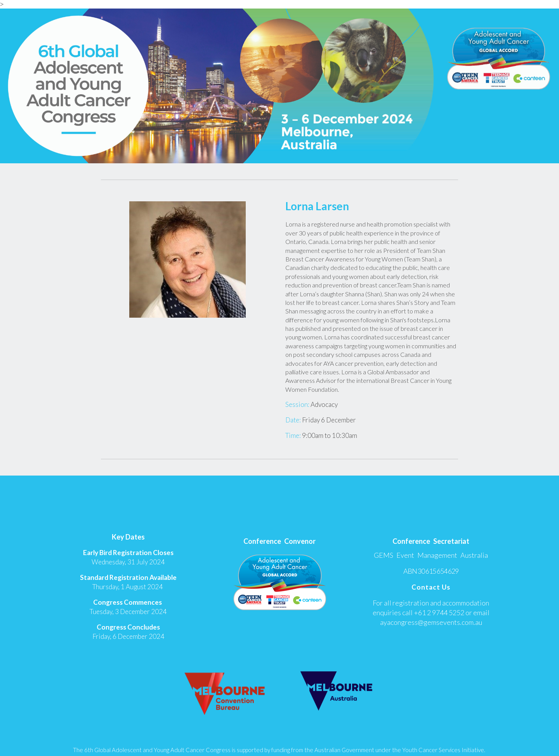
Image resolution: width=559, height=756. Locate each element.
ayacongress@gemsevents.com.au (431, 622)
